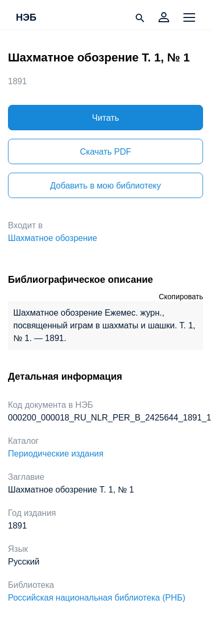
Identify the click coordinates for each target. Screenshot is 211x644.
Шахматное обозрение (52, 238)
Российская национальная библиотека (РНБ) (97, 598)
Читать (106, 118)
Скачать (105, 152)
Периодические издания (56, 454)
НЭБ (26, 18)
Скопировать (181, 297)
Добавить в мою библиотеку (105, 186)
